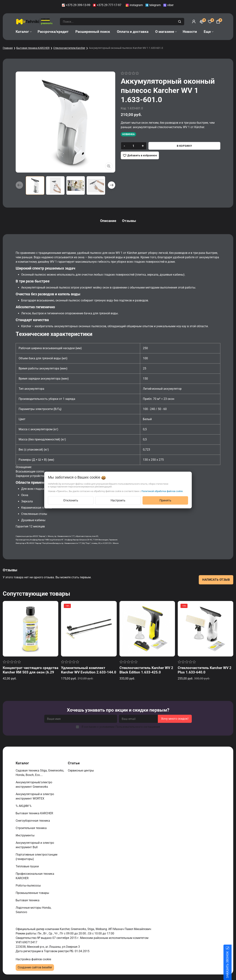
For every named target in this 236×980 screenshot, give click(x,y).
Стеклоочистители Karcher (69, 48)
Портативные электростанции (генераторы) (37, 857)
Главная (8, 48)
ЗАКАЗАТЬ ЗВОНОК (232, 965)
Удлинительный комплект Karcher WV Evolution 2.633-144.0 (89, 670)
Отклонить (71, 500)
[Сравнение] (202, 22)
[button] (112, 185)
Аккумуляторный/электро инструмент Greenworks (34, 784)
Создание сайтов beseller (35, 967)
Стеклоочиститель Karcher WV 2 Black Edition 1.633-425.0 (146, 670)
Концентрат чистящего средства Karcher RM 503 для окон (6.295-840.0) (31, 672)
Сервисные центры (81, 770)
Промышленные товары (33, 893)
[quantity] (133, 146)
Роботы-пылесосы (29, 886)
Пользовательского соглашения (138, 727)
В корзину (184, 146)
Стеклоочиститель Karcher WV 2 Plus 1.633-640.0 (205, 670)
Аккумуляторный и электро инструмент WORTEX (35, 796)
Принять (165, 500)
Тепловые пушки (28, 866)
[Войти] (194, 22)
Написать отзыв (216, 580)
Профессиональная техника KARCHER (35, 876)
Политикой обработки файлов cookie (162, 491)
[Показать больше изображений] (109, 166)
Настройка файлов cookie (33, 959)
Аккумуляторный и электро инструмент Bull (35, 845)
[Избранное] (210, 22)
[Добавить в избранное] (140, 155)
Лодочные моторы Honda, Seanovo (33, 910)
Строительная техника (32, 828)
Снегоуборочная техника (33, 821)
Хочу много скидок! (175, 719)
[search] (180, 22)
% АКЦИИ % (24, 806)
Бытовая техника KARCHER (33, 48)
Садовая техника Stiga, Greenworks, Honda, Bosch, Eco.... (40, 773)
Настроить (118, 500)
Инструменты (25, 835)
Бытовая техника (28, 900)
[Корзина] (218, 22)
